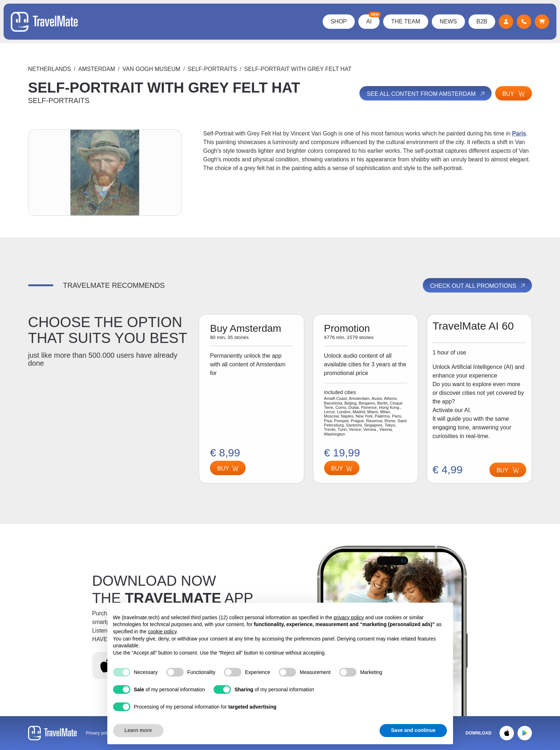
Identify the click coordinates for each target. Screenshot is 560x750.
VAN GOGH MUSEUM (151, 69)
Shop (339, 21)
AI (373, 19)
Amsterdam (97, 69)
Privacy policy (99, 733)
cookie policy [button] (162, 631)
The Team (406, 21)
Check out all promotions (478, 286)
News (448, 21)
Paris (519, 133)
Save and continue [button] (413, 730)
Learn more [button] (138, 730)
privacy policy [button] (349, 617)
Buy (514, 94)
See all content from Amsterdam (426, 94)
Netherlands (50, 69)
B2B (482, 21)
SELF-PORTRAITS (212, 69)
